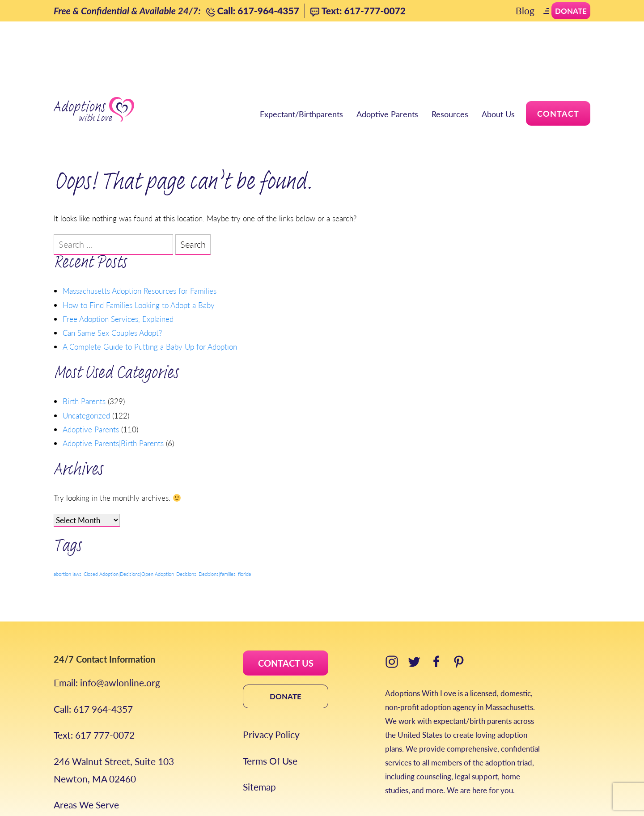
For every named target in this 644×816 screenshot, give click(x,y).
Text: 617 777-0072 (94, 681)
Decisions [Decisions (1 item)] (186, 520)
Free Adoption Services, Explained (118, 265)
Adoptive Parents (387, 58)
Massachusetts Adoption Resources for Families (140, 237)
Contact (558, 58)
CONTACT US (286, 609)
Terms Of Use (270, 707)
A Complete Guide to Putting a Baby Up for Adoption (150, 292)
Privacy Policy (271, 681)
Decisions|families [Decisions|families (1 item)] (217, 520)
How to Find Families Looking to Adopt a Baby (139, 250)
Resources (450, 58)
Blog (525, 11)
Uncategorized (86, 361)
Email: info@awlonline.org (107, 629)
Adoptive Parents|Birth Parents (113, 389)
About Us (498, 58)
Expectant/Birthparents (301, 58)
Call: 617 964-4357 (93, 655)
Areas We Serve (86, 751)
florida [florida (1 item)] (244, 520)
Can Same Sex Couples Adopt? (112, 279)
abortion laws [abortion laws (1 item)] (68, 520)
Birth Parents (84, 347)
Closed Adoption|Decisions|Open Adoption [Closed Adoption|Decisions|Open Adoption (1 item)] (129, 520)
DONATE (286, 643)
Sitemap (259, 733)
